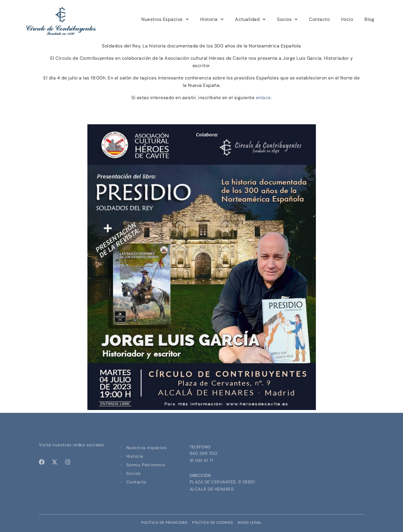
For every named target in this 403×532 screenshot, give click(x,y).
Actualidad (250, 19)
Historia (212, 19)
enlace (263, 98)
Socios (287, 19)
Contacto (319, 19)
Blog (369, 19)
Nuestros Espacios (165, 19)
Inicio (347, 19)
